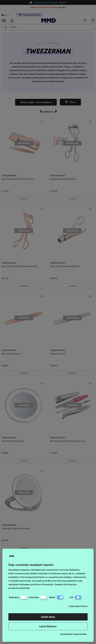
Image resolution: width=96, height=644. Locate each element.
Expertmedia (80, 634)
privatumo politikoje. (19, 588)
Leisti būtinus (48, 626)
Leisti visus (48, 617)
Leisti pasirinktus (78, 606)
